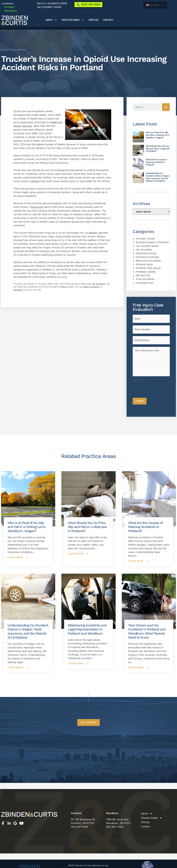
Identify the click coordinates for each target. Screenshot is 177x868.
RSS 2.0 (65, 287)
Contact (108, 20)
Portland (8, 7)
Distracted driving (146, 253)
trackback (18, 290)
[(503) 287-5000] (88, 5)
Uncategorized (144, 283)
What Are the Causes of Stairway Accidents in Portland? (156, 162)
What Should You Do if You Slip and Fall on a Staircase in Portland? (158, 149)
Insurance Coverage (147, 257)
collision (35, 181)
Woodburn (9, 11)
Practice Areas (73, 20)
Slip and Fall (143, 275)
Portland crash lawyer (148, 268)
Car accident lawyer (147, 246)
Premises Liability (146, 272)
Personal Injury (144, 264)
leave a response (91, 287)
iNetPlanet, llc (93, 865)
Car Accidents (99, 284)
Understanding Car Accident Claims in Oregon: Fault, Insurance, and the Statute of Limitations (158, 177)
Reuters (93, 233)
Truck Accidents (145, 279)
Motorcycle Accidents (148, 261)
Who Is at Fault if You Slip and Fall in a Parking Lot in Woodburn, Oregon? (157, 135)
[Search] (166, 107)
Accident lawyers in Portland (152, 242)
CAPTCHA (139, 377)
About (51, 20)
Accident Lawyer (145, 239)
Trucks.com (36, 207)
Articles (94, 20)
